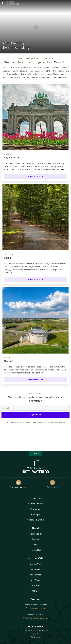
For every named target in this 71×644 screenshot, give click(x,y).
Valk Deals (35, 569)
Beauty (36, 539)
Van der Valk (53, 484)
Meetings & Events (36, 520)
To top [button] (35, 454)
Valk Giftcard (35, 575)
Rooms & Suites (35, 504)
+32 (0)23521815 (35, 608)
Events (36, 544)
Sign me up (36, 415)
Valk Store (35, 580)
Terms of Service (55, 422)
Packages (35, 514)
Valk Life (35, 591)
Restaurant (35, 509)
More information (35, 176)
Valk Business (36, 585)
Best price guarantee (19, 484)
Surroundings (36, 534)
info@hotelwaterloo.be (35, 618)
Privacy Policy (43, 422)
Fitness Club (35, 550)
